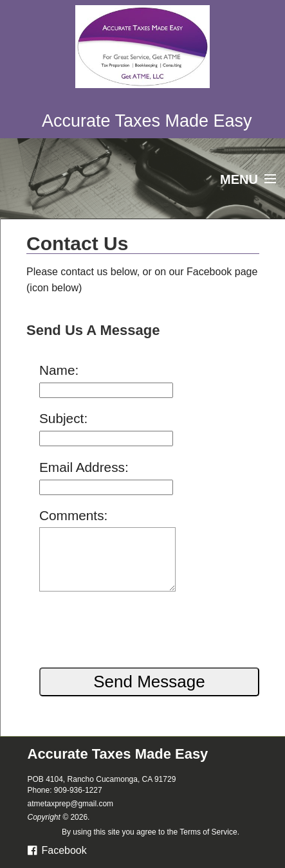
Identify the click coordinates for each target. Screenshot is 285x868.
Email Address (82, 467)
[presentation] (127, 625)
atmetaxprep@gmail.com (71, 804)
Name (57, 370)
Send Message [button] (149, 682)
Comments (72, 515)
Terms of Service (208, 832)
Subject (61, 418)
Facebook (57, 850)
